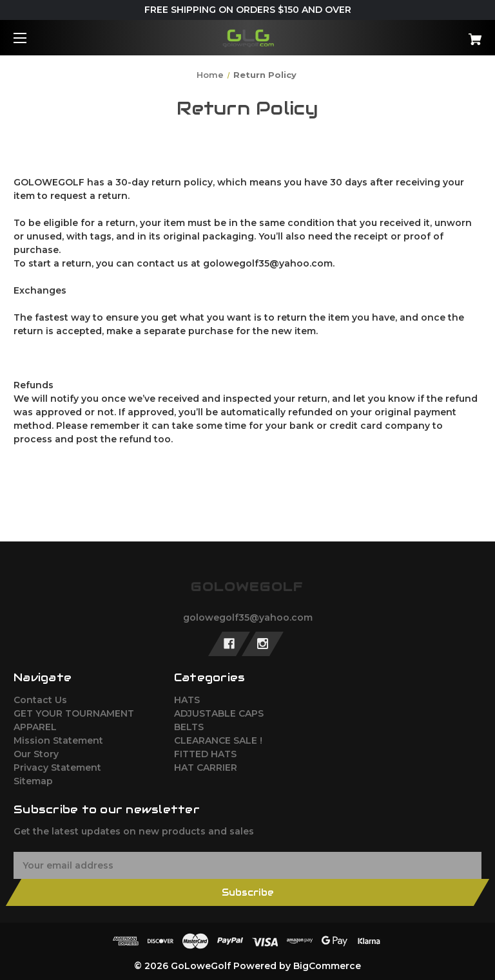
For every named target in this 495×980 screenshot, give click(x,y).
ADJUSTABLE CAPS (219, 713)
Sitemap (33, 781)
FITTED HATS (205, 754)
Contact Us (40, 700)
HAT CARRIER (206, 768)
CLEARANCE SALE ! (218, 740)
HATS (187, 700)
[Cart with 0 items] (435, 34)
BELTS (189, 727)
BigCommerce (327, 966)
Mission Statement (58, 740)
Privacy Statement (57, 768)
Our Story (36, 754)
